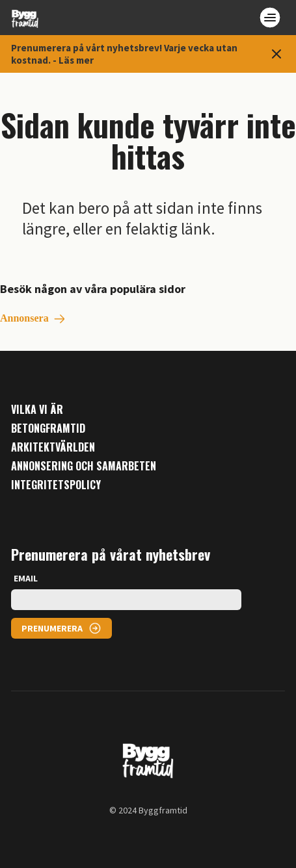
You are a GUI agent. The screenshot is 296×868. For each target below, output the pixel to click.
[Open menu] (270, 18)
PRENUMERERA (52, 628)
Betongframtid (48, 428)
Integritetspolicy (56, 485)
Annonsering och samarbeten (84, 466)
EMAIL (26, 578)
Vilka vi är (37, 410)
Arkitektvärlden (53, 447)
